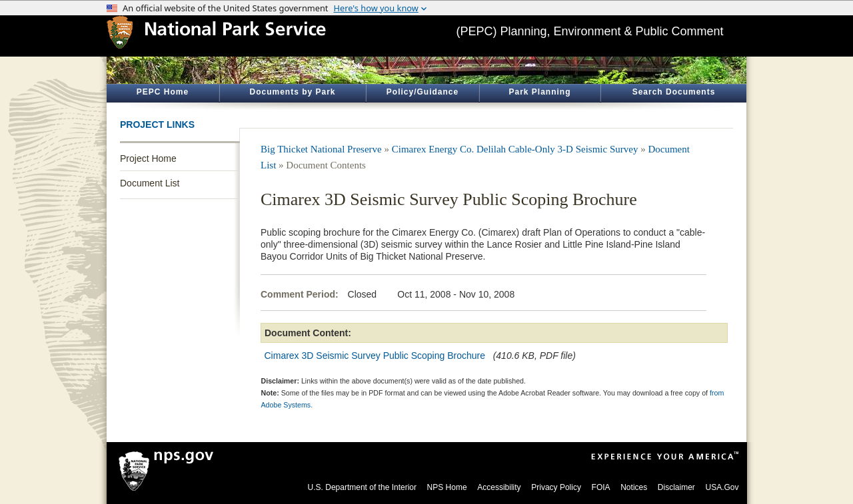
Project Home (148, 158)
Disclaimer (676, 487)
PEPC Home (163, 92)
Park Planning (539, 92)
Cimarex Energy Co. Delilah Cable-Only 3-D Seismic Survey (515, 149)
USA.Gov (722, 487)
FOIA (601, 487)
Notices (634, 487)
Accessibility (499, 487)
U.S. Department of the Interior (362, 487)
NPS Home (447, 487)
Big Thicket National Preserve (321, 149)
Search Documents (674, 92)
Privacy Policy (556, 487)
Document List (150, 183)
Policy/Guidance (423, 92)
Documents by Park (292, 92)
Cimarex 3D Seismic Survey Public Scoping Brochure (375, 356)
